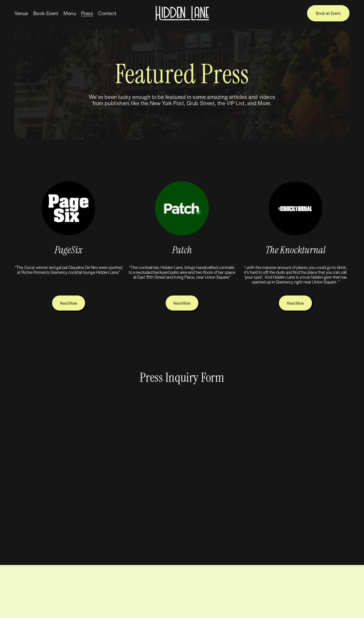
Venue (21, 13)
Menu (70, 13)
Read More (69, 303)
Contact (107, 13)
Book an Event (328, 13)
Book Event (46, 13)
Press (87, 13)
